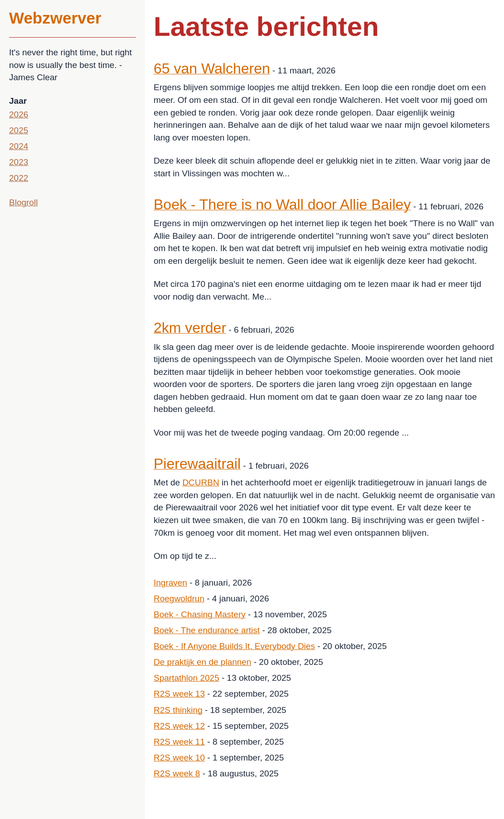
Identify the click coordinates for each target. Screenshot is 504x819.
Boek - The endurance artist (207, 630)
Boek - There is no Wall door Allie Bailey (282, 204)
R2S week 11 (179, 742)
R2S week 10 (179, 758)
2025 (19, 130)
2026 (19, 114)
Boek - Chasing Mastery (200, 614)
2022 (19, 178)
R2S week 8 (177, 773)
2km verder (190, 328)
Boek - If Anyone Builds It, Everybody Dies (234, 646)
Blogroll (23, 202)
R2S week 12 (179, 726)
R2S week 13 (179, 694)
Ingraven (170, 583)
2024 (19, 146)
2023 (19, 162)
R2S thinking (178, 710)
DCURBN (201, 482)
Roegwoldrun (179, 598)
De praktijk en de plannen (202, 662)
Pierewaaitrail (197, 464)
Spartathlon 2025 (187, 678)
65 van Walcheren (212, 68)
